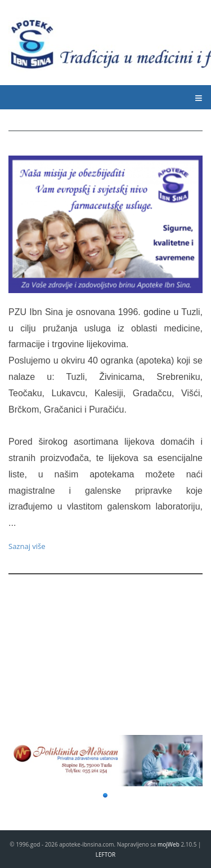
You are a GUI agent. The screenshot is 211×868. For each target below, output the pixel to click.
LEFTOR (105, 854)
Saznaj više (27, 546)
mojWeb (169, 844)
